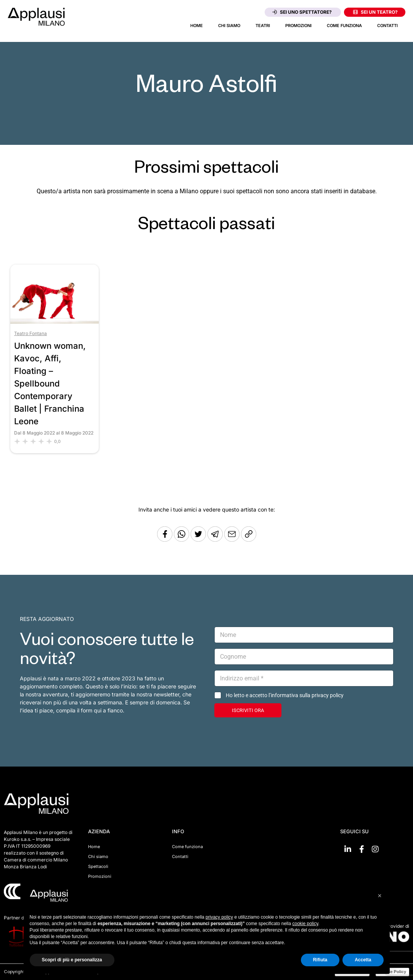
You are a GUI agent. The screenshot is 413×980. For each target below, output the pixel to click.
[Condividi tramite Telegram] (216, 540)
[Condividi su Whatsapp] (182, 540)
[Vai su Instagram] (375, 849)
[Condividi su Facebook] (165, 540)
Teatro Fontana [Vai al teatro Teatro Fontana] (31, 333)
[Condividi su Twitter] (199, 540)
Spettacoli (98, 866)
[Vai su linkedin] (348, 849)
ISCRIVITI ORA (248, 710)
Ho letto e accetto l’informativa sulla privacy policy (285, 695)
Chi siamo (229, 26)
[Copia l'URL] (233, 540)
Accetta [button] (363, 960)
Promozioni (298, 26)
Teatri (263, 26)
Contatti (387, 26)
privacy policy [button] (219, 917)
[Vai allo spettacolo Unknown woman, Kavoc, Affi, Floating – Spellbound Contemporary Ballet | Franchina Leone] (55, 322)
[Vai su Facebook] (362, 849)
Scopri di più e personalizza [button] (72, 960)
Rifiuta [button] (320, 960)
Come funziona (344, 26)
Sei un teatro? (375, 12)
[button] (380, 896)
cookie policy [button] (305, 924)
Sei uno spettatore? (302, 12)
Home (197, 26)
